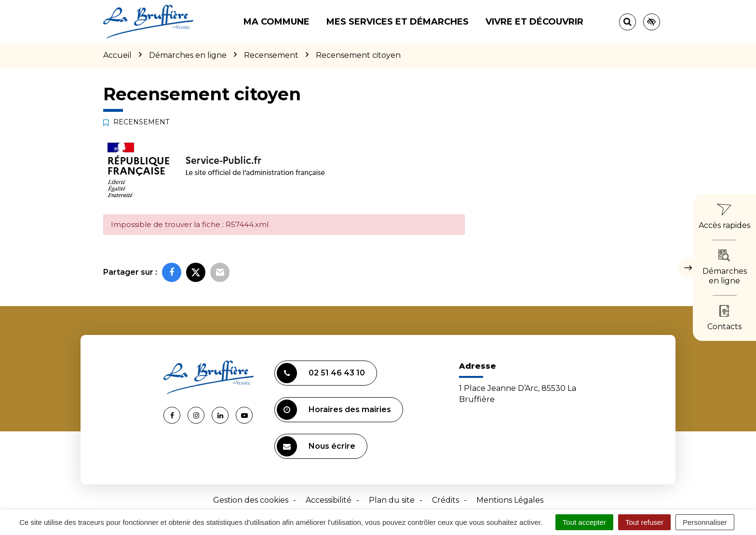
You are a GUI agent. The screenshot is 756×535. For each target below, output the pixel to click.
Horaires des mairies (334, 410)
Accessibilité (329, 500)
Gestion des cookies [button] (251, 500)
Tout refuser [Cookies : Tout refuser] (644, 522)
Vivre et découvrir (534, 22)
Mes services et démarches (398, 22)
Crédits (445, 500)
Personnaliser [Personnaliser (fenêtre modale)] (705, 522)
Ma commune (277, 22)
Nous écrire (316, 446)
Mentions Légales (510, 500)
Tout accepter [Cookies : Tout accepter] (584, 522)
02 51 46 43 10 (321, 373)
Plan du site (392, 500)
